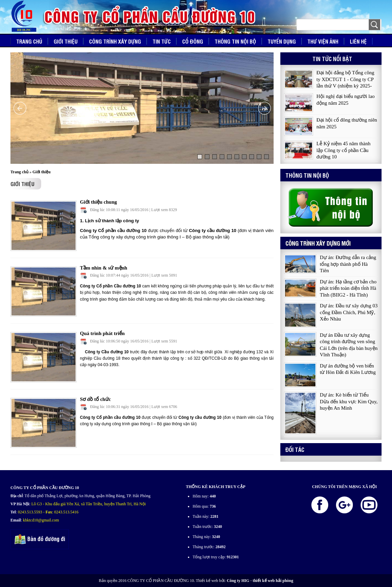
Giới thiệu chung (99, 202)
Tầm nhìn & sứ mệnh (104, 268)
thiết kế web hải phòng (273, 581)
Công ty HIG (238, 581)
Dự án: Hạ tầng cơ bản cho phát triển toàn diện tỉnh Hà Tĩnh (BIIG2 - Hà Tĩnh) (348, 288)
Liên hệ (358, 41)
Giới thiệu (66, 41)
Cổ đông (193, 41)
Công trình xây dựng (115, 41)
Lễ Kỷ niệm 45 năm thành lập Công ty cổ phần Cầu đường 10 (343, 150)
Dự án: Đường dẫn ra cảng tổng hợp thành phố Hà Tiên (348, 264)
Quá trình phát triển (102, 333)
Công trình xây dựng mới (318, 243)
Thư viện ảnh (323, 41)
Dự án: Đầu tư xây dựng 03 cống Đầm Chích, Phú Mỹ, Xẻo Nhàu (349, 312)
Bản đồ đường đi (40, 540)
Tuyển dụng (282, 41)
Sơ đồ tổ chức (95, 399)
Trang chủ (29, 41)
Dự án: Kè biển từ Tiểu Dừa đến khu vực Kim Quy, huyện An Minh (349, 401)
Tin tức (162, 41)
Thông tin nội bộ (235, 41)
